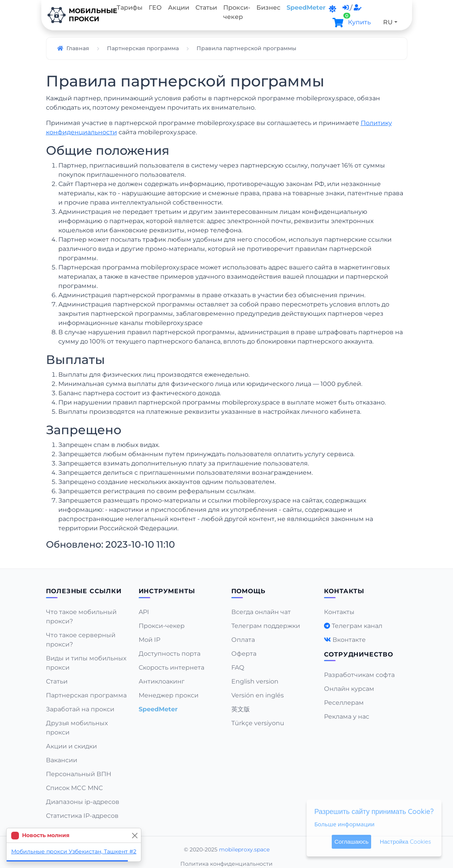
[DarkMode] (333, 9)
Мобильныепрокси (77, 15)
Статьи (206, 8)
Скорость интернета (171, 667)
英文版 (241, 709)
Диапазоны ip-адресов (83, 802)
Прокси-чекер (237, 12)
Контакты (339, 612)
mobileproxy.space (244, 849)
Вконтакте (349, 640)
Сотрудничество (359, 654)
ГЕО (155, 8)
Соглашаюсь (351, 842)
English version (255, 681)
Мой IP (149, 640)
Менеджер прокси (169, 695)
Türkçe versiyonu (258, 723)
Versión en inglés (258, 695)
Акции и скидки (71, 746)
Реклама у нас (347, 717)
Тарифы (130, 8)
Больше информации (344, 824)
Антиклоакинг (162, 681)
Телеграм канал (357, 626)
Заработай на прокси (80, 709)
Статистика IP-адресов (82, 816)
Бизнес (268, 8)
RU (388, 22)
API (144, 612)
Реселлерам (344, 703)
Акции (179, 8)
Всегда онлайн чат (261, 612)
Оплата (243, 640)
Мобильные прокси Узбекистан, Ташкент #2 (74, 851)
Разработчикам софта (359, 675)
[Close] (135, 835)
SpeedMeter (306, 8)
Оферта (244, 654)
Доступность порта (170, 654)
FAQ (238, 667)
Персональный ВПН (79, 774)
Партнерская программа (86, 695)
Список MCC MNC (75, 788)
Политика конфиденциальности (226, 864)
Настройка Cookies (405, 842)
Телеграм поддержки (266, 626)
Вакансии (62, 760)
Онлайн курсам (349, 689)
